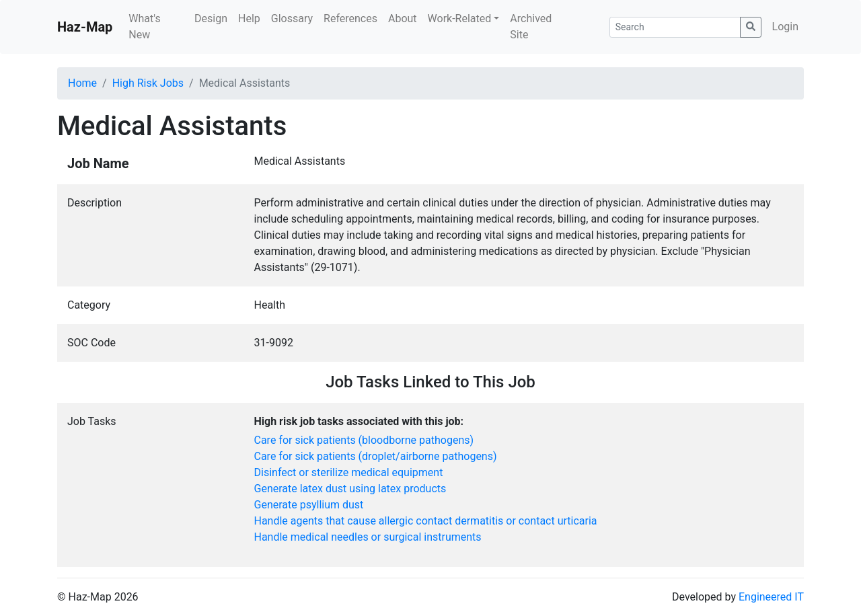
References (350, 18)
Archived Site (531, 27)
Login (785, 27)
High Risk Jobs (148, 83)
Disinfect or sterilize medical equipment (349, 472)
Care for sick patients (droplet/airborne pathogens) (376, 456)
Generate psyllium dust (309, 505)
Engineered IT (771, 597)
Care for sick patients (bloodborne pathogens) (364, 440)
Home (82, 83)
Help (249, 18)
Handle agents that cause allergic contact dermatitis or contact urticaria (426, 521)
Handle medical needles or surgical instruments (368, 537)
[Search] (675, 27)
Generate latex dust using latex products (350, 489)
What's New (144, 27)
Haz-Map (85, 27)
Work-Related (460, 18)
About (403, 18)
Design (211, 18)
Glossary (292, 18)
